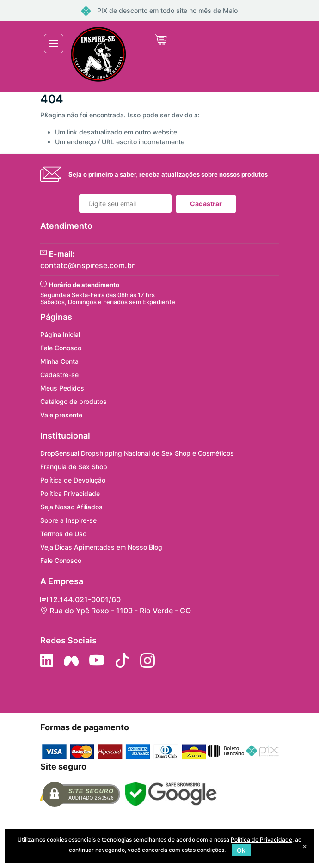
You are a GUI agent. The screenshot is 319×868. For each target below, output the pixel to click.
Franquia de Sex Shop (74, 467)
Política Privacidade (70, 493)
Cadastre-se (59, 375)
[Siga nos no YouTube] (97, 660)
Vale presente (61, 415)
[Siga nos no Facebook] (71, 660)
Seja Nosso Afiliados (71, 507)
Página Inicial (60, 334)
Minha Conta (59, 361)
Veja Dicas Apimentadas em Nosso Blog (101, 547)
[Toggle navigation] (54, 43)
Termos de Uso (63, 534)
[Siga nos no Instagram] (147, 660)
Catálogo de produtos (74, 401)
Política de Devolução (73, 480)
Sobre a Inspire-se (68, 520)
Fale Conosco (61, 348)
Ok (241, 850)
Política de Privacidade (261, 840)
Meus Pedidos (62, 388)
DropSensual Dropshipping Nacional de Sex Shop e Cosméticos (137, 453)
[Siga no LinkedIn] (47, 660)
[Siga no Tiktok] (122, 660)
